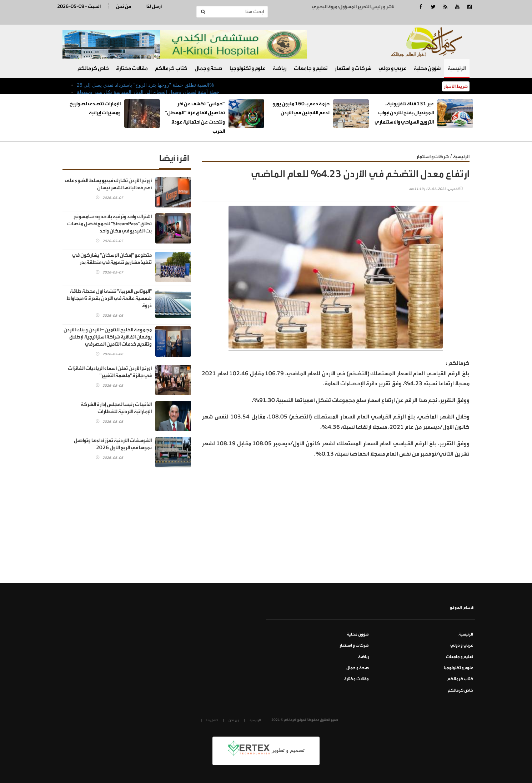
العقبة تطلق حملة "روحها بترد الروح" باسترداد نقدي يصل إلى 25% (145, 85)
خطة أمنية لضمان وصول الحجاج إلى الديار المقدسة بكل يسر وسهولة (148, 92)
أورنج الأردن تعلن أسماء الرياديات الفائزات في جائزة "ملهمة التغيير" (110, 372)
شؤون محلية (427, 68)
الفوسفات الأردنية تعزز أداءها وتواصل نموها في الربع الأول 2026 (113, 444)
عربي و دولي (393, 68)
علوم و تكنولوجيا (248, 68)
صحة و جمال (209, 68)
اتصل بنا (212, 720)
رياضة (280, 68)
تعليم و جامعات (311, 68)
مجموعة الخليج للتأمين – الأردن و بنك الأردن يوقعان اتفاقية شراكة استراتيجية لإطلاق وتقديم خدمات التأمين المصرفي (108, 337)
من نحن (124, 6)
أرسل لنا (154, 6)
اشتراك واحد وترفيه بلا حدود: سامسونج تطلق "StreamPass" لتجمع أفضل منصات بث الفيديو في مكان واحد (109, 224)
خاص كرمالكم (93, 68)
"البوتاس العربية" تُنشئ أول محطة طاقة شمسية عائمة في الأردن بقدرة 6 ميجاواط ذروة (109, 298)
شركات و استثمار (353, 68)
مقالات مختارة (132, 68)
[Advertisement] (336, 529)
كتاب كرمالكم (171, 68)
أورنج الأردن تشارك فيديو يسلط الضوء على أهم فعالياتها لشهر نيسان (108, 184)
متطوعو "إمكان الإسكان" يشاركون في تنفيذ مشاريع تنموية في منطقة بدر (112, 259)
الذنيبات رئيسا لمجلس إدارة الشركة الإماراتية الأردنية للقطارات (116, 408)
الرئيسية (457, 68)
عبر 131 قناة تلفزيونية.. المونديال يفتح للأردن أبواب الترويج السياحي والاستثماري (404, 113)
